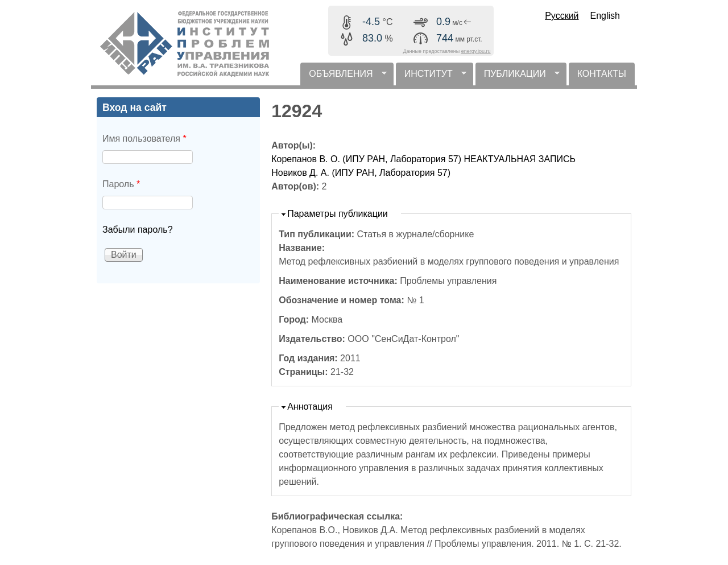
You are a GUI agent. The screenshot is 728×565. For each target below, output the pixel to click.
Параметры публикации (338, 214)
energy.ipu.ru (476, 51)
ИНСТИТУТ (431, 77)
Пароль (121, 184)
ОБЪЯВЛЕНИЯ (343, 77)
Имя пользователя (144, 139)
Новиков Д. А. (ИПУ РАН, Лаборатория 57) (361, 173)
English (605, 16)
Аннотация (310, 407)
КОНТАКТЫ (602, 74)
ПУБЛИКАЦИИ (518, 77)
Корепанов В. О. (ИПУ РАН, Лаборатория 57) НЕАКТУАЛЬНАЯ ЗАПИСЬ (423, 159)
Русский (562, 16)
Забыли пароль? (138, 230)
